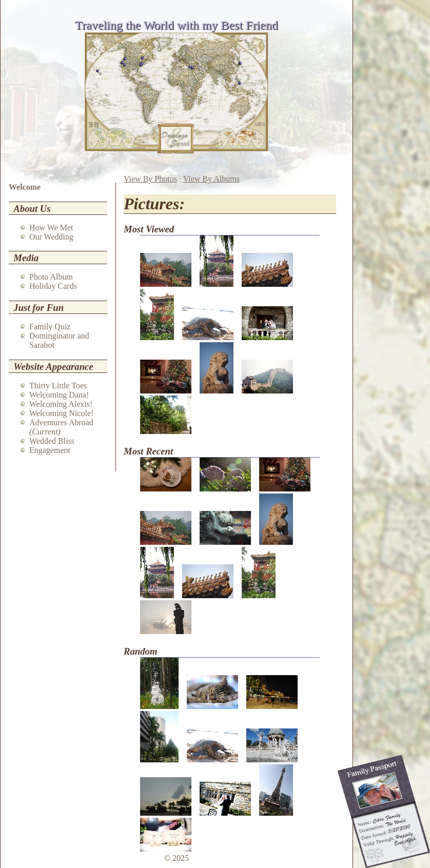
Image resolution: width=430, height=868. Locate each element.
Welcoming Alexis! (61, 404)
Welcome (25, 187)
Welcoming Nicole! (61, 413)
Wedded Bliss (52, 441)
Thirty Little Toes (58, 386)
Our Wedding (51, 237)
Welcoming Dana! (59, 395)
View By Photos (150, 179)
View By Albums (211, 179)
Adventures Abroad (61, 422)
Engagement (50, 450)
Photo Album (51, 277)
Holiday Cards (53, 286)
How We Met (51, 228)
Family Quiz (50, 327)
